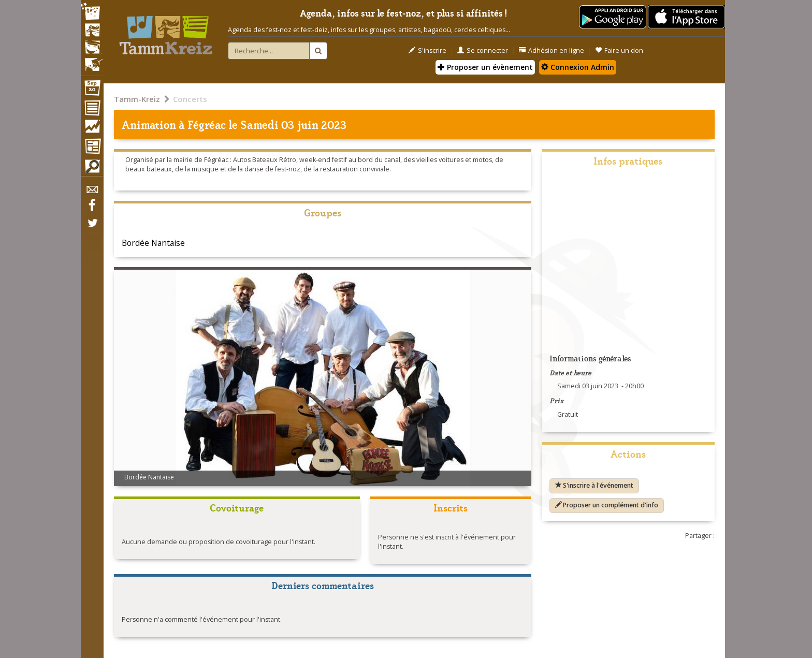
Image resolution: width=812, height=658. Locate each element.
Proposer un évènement (485, 67)
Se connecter (483, 50)
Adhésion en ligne (552, 50)
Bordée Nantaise (153, 243)
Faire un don (619, 50)
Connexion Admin (578, 67)
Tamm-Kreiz (137, 99)
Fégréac (207, 124)
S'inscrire (427, 50)
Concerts (190, 99)
